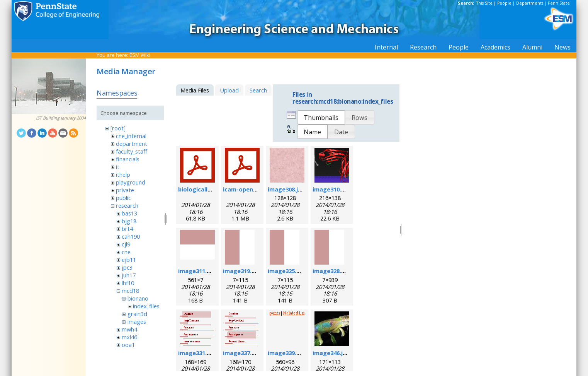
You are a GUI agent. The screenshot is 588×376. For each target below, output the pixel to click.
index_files (146, 306)
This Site (484, 3)
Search (258, 90)
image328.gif (331, 271)
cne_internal (131, 136)
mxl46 (129, 337)
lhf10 (128, 283)
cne (126, 252)
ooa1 (128, 345)
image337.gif (241, 353)
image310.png (332, 189)
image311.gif (196, 271)
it (118, 167)
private (125, 190)
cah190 (131, 236)
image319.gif (241, 271)
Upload (229, 90)
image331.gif (196, 353)
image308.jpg (286, 189)
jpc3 (127, 267)
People (504, 3)
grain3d (137, 314)
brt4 (127, 229)
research (127, 205)
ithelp (123, 174)
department (132, 144)
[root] (118, 128)
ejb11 (129, 260)
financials (128, 159)
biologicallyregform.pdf (212, 189)
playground (131, 182)
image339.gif (286, 353)
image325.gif (286, 271)
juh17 (129, 275)
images (137, 321)
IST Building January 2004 (61, 118)
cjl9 (126, 244)
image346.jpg (331, 353)
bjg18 (129, 221)
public (123, 198)
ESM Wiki (140, 55)
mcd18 (130, 291)
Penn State (559, 3)
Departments (530, 3)
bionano (138, 298)
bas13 (129, 213)
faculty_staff (132, 151)
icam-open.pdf (244, 189)
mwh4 (129, 329)
